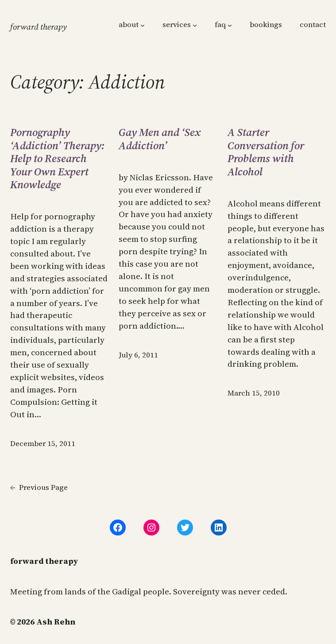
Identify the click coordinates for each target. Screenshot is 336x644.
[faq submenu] (230, 25)
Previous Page (39, 488)
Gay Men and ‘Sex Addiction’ (160, 139)
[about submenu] (143, 25)
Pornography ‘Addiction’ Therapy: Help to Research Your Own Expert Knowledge (57, 158)
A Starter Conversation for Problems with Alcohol (266, 152)
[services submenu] (195, 25)
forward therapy (39, 27)
